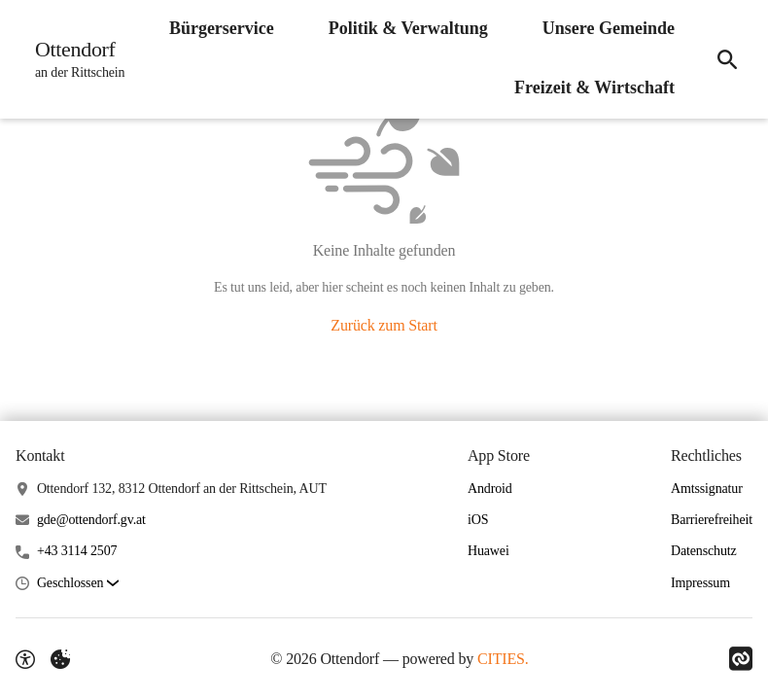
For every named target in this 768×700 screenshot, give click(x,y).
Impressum (700, 583)
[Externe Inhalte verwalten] (60, 659)
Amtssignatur (707, 489)
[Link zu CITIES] (741, 659)
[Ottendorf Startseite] (74, 59)
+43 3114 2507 (77, 551)
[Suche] (727, 59)
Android (490, 489)
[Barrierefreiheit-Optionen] (25, 659)
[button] (78, 584)
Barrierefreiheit (712, 520)
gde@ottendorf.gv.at (91, 520)
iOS (478, 520)
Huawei (489, 551)
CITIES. (503, 659)
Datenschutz (704, 551)
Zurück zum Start (384, 325)
